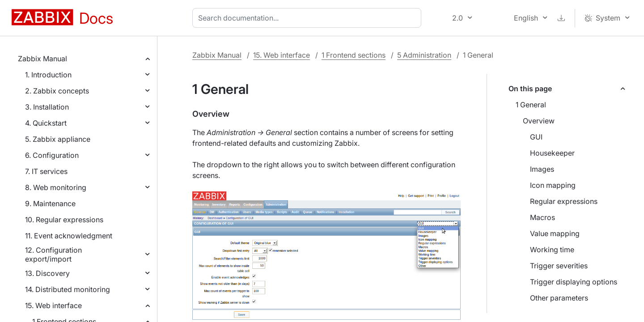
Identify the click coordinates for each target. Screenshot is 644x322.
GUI (536, 137)
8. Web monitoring (56, 187)
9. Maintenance (50, 203)
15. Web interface (53, 305)
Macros (542, 217)
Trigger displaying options (574, 282)
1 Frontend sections (354, 55)
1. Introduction (48, 75)
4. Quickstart (46, 123)
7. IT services (46, 171)
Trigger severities (559, 266)
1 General (531, 105)
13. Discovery (47, 273)
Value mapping (555, 233)
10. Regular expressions (64, 220)
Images (542, 169)
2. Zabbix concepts (57, 91)
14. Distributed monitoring (68, 289)
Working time (552, 250)
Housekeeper (552, 153)
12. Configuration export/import (53, 254)
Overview (539, 121)
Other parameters (559, 298)
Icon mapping (553, 185)
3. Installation (47, 107)
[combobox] (309, 18)
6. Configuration (52, 155)
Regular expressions (564, 201)
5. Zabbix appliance (58, 139)
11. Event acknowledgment (69, 236)
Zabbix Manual (42, 59)
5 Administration (424, 55)
